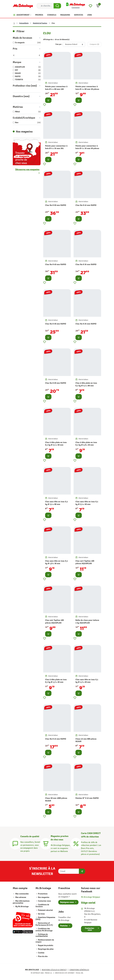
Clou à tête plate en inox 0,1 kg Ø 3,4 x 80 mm (86, 384)
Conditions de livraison (42, 906)
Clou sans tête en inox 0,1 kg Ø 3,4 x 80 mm (56, 503)
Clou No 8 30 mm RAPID (56, 324)
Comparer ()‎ (94, 44)
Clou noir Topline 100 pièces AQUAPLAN (54, 621)
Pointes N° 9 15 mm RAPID (87, 798)
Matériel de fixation (40, 23)
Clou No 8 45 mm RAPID (86, 205)
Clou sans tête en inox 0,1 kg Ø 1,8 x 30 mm (56, 562)
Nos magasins (43, 897)
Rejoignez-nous (67, 902)
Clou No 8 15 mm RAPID (56, 739)
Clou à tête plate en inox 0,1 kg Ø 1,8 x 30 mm (86, 444)
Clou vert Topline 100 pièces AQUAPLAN (85, 562)
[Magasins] (46, 843)
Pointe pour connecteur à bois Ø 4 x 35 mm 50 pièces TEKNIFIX (87, 148)
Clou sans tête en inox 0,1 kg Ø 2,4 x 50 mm (87, 503)
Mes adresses (21, 897)
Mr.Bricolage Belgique (91, 897)
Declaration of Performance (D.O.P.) (44, 924)
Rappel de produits (45, 945)
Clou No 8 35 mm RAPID (86, 264)
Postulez (64, 926)
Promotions (43, 894)
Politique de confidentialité (42, 935)
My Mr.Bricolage (22, 907)
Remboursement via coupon (45, 941)
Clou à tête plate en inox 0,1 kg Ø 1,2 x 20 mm (56, 681)
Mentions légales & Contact (54, 970)
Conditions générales (79, 970)
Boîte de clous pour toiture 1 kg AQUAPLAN (87, 621)
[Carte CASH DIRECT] (76, 843)
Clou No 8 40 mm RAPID (56, 264)
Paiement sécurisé (45, 910)
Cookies (41, 953)
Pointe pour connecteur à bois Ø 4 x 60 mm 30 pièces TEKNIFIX (87, 89)
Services (41, 914)
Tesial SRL (79, 973)
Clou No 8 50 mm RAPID (56, 205)
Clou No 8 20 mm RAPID (56, 383)
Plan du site (43, 956)
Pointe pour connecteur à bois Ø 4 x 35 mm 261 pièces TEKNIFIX (56, 148)
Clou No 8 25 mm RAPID (86, 324)
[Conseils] (15, 843)
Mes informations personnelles (21, 902)
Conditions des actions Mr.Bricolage (44, 930)
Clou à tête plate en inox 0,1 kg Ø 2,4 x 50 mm (56, 444)
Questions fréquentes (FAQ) (45, 918)
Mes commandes (22, 894)
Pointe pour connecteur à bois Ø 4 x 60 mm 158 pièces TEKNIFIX (56, 89)
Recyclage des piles (46, 949)
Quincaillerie (24, 23)
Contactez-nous (44, 901)
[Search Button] (57, 6)
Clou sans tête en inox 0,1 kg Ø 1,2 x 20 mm (87, 681)
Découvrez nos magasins (27, 170)
